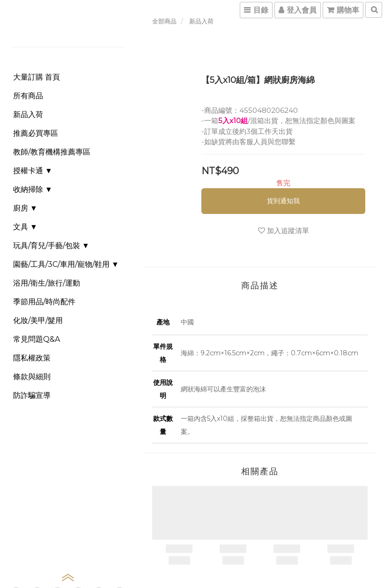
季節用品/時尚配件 (44, 302)
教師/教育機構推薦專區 (52, 152)
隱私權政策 (32, 358)
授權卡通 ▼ (33, 171)
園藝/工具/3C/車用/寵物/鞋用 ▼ (66, 264)
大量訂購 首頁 (37, 77)
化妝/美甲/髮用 (38, 320)
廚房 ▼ (25, 208)
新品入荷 (28, 114)
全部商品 (164, 21)
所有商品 (28, 96)
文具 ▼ (25, 227)
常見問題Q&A (37, 339)
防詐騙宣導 (32, 395)
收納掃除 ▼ (33, 189)
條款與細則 (32, 377)
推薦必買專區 (36, 133)
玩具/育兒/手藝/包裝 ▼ (51, 246)
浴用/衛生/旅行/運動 (47, 283)
